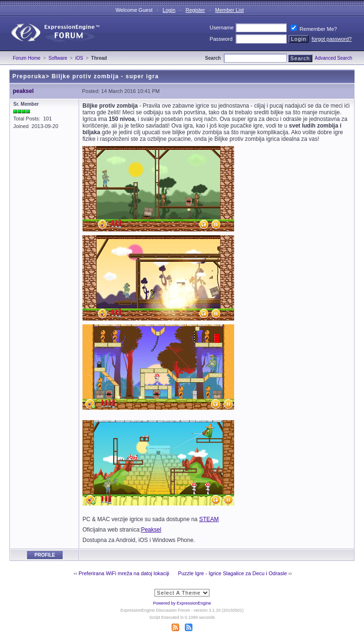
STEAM (209, 519)
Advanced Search (333, 58)
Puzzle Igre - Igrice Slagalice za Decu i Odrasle (232, 573)
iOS (79, 58)
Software (58, 58)
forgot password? (332, 39)
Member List (230, 10)
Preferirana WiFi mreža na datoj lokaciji (124, 573)
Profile (45, 555)
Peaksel (151, 530)
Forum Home (27, 58)
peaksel (23, 91)
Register (195, 10)
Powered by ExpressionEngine (182, 603)
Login (169, 10)
